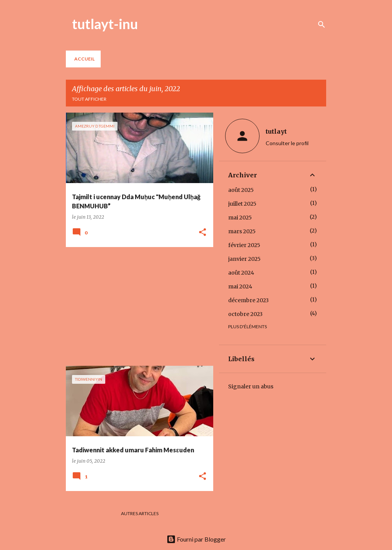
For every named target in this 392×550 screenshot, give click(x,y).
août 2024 (241, 273)
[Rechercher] (322, 25)
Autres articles (140, 513)
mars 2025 (242, 231)
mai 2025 (240, 218)
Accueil (84, 59)
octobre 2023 (245, 314)
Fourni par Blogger (196, 539)
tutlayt (276, 131)
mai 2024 (240, 286)
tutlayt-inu (105, 24)
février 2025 (244, 245)
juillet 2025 (242, 204)
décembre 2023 (248, 300)
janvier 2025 (244, 259)
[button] (203, 233)
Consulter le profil (287, 143)
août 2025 (241, 190)
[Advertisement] (137, 306)
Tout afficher (89, 99)
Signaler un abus (251, 386)
